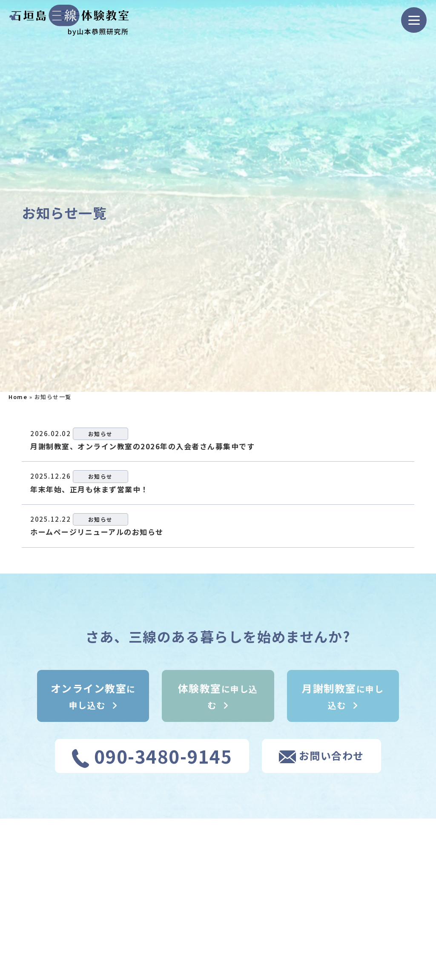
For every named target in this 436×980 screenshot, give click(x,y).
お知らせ (100, 434)
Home (18, 397)
